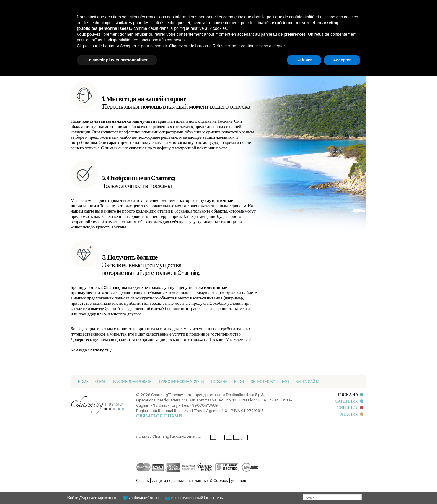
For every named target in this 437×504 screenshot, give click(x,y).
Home (83, 382)
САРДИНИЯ (349, 402)
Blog (239, 382)
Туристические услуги (181, 382)
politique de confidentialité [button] (291, 17)
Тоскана (219, 382)
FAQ (286, 382)
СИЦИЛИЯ (350, 408)
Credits (142, 481)
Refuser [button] (304, 60)
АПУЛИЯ (352, 415)
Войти (73, 499)
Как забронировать (133, 382)
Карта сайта (308, 382)
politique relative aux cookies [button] (200, 28)
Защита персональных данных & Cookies (190, 481)
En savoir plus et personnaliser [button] (117, 60)
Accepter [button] (342, 60)
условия (239, 481)
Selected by (263, 382)
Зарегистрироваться (98, 499)
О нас (101, 382)
